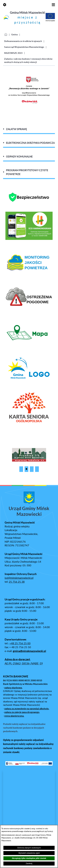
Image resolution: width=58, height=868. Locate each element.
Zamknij (29, 864)
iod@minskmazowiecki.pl (19, 578)
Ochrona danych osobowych (29, 848)
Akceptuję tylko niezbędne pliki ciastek (29, 858)
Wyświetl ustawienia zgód (29, 853)
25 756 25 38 (17, 582)
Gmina (14, 35)
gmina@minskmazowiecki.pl (29, 651)
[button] (21, 469)
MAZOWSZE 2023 (13, 53)
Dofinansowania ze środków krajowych (23, 41)
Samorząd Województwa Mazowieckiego (24, 47)
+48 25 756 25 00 (20, 644)
